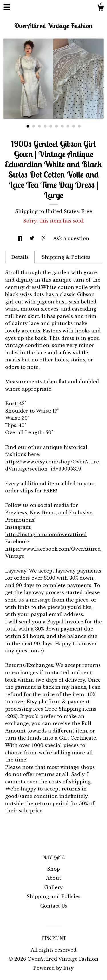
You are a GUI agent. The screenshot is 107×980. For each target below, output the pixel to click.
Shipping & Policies (66, 257)
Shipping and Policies (53, 896)
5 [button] (51, 126)
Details (20, 257)
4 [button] (45, 126)
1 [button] (28, 126)
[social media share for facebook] (21, 238)
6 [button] (56, 126)
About (53, 878)
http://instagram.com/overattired (46, 534)
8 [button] (68, 126)
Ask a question (71, 238)
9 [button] (74, 126)
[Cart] (100, 9)
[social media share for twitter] (33, 238)
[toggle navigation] (7, 7)
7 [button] (62, 126)
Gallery (53, 887)
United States (62, 211)
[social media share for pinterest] (44, 238)
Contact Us (54, 906)
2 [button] (34, 126)
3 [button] (39, 126)
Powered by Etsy (53, 968)
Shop (53, 869)
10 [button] (79, 126)
